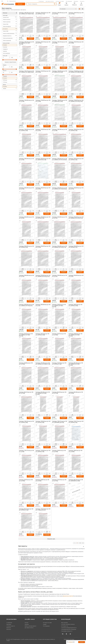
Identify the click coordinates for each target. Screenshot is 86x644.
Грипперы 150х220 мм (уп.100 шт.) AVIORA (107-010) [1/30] (76, 101)
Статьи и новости (11, 626)
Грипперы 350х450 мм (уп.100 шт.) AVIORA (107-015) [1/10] (43, 276)
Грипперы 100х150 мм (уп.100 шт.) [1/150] (43, 43)
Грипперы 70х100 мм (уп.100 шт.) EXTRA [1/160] (59, 364)
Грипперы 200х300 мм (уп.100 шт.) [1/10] (76, 188)
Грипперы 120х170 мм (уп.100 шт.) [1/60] (26, 451)
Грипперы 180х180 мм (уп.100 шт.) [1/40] (60, 130)
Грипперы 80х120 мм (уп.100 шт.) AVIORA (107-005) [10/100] (76, 364)
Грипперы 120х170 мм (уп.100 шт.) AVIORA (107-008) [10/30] (26, 72)
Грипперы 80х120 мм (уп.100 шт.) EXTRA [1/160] (26, 510)
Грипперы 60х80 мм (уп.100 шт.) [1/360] (26, 364)
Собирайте (82, 642)
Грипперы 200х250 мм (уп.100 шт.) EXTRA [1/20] (76, 159)
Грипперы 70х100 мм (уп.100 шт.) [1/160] (59, 480)
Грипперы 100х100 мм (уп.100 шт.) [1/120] (60, 13)
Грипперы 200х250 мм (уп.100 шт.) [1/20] (26, 188)
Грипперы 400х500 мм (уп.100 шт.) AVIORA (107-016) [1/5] (26, 305)
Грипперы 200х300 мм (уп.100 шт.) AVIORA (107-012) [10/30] (60, 188)
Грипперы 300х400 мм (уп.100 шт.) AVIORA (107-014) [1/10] (60, 247)
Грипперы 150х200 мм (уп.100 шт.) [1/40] (43, 101)
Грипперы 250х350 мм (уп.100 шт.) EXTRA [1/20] (26, 247)
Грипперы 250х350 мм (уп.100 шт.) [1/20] (43, 247)
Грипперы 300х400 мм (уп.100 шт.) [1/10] (26, 276)
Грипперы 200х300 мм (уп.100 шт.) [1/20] (26, 218)
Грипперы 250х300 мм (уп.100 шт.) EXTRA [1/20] (43, 218)
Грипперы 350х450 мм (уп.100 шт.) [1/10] (60, 276)
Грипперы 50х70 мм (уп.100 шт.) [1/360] (59, 334)
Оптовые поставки (60, 1)
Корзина (27, 624)
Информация (66, 619)
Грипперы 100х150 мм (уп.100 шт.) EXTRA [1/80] (26, 422)
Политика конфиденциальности (69, 628)
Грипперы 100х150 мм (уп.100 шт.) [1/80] (60, 43)
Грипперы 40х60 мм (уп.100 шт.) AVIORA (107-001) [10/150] (59, 306)
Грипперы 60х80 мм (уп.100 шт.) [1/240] (42, 480)
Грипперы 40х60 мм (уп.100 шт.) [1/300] (59, 451)
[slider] (3, 60)
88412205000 (64, 623)
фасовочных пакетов (68, 596)
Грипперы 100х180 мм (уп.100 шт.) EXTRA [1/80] (43, 422)
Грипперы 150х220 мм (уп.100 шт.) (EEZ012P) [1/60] (60, 101)
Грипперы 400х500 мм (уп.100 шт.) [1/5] (43, 305)
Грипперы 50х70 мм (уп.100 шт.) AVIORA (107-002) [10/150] (26, 335)
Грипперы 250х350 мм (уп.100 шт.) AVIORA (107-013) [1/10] (76, 218)
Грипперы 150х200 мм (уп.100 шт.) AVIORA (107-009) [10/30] (76, 72)
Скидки (45, 624)
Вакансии (9, 628)
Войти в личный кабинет (31, 626)
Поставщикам (69, 1)
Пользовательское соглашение (69, 629)
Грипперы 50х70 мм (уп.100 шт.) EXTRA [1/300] (42, 334)
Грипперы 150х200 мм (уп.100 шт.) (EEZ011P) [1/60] (60, 72)
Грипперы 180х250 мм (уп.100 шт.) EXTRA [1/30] (76, 130)
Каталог (20, 4)
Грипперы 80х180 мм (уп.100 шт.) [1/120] (59, 393)
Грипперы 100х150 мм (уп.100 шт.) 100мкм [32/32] (43, 510)
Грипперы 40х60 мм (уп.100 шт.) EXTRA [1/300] (75, 305)
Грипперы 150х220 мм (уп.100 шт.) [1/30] (43, 130)
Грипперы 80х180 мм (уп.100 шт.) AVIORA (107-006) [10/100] (43, 393)
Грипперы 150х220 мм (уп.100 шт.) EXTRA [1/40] (26, 130)
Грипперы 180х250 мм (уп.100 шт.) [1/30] (26, 159)
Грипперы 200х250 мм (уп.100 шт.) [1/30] (43, 188)
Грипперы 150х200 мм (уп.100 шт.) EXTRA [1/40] (43, 451)
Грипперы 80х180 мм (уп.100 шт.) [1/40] (76, 393)
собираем (71, 642)
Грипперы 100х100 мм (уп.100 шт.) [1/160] (76, 13)
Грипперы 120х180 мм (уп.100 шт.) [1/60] (43, 72)
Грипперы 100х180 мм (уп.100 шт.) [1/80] (76, 43)
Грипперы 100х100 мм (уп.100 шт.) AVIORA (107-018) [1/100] (26, 13)
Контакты (82, 1)
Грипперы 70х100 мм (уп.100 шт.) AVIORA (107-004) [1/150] (43, 364)
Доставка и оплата (50, 1)
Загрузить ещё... (51, 539)
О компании (41, 1)
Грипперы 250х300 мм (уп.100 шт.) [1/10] (60, 218)
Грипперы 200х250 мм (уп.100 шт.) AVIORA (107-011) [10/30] (60, 159)
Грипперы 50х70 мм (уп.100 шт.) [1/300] (26, 480)
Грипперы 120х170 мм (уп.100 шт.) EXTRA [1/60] (76, 422)
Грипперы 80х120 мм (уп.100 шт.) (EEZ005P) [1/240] (76, 480)
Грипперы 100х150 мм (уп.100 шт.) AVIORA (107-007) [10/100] (26, 43)
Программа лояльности (67, 631)
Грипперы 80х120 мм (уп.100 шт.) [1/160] (26, 393)
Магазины (76, 1)
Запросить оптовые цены (69, 640)
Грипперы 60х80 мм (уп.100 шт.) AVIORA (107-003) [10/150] (75, 335)
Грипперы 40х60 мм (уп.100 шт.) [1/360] (75, 451)
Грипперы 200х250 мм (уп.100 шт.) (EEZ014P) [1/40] (43, 159)
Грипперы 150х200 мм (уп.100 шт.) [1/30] (26, 101)
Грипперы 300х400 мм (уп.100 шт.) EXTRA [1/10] (76, 247)
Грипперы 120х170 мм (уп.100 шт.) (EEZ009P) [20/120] (60, 422)
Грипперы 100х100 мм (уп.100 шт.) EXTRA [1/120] (43, 13)
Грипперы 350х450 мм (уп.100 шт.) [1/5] (76, 276)
